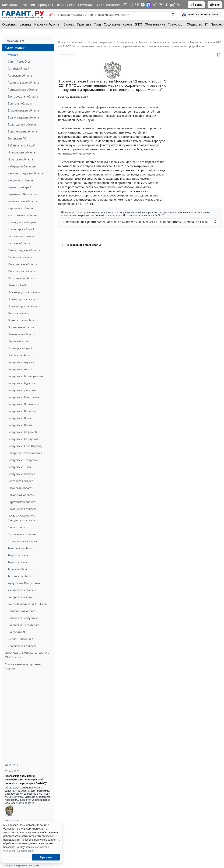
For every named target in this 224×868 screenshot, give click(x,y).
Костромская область (22, 215)
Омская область (19, 313)
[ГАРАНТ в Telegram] (155, 5)
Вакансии (28, 5)
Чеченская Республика (23, 618)
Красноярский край (21, 229)
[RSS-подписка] (178, 5)
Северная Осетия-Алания (25, 453)
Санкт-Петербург (19, 62)
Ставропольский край (23, 541)
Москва (13, 55)
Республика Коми (20, 418)
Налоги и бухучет (48, 24)
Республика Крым (20, 425)
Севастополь (16, 527)
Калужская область (21, 180)
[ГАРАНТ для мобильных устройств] (131, 5)
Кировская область (21, 208)
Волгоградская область (24, 117)
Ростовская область (21, 481)
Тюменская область (21, 576)
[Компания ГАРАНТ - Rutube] (173, 5)
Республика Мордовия (23, 439)
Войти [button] (196, 5)
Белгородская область (23, 96)
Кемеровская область (22, 201)
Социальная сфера (118, 24)
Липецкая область (20, 257)
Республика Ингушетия (24, 397)
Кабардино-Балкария (22, 166)
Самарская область (21, 495)
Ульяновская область (22, 590)
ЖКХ (139, 24)
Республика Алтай (20, 369)
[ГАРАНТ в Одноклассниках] (167, 5)
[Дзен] (143, 5)
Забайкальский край (22, 145)
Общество (195, 24)
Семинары (86, 5)
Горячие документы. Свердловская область (23, 518)
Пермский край (18, 341)
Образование (155, 24)
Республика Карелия (22, 411)
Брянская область (20, 103)
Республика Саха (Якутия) (25, 446)
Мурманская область (22, 278)
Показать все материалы (81, 245)
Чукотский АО (17, 632)
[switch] (52, 15)
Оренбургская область (23, 320)
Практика (84, 24)
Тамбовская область (21, 548)
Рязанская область (20, 488)
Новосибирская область (24, 306)
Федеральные (14, 41)
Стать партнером (110, 5)
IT (206, 24)
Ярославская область (22, 646)
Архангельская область (23, 83)
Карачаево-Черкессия (22, 194)
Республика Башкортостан (26, 376)
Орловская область (21, 327)
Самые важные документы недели (23, 666)
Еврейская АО (17, 138)
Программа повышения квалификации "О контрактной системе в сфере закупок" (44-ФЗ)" (26, 779)
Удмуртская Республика (24, 583)
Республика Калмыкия (23, 404)
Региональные (15, 48)
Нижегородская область (24, 292)
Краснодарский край (22, 222)
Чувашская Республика (23, 625)
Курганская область (21, 236)
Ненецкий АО (17, 285)
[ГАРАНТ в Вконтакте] (137, 5)
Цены (60, 5)
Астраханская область (23, 89)
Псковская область (20, 355)
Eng (215, 5)
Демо (71, 5)
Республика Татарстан (23, 460)
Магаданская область (22, 264)
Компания (10, 5)
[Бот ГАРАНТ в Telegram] (161, 5)
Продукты (45, 5)
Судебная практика (17, 24)
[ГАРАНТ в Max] (149, 5)
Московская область (22, 271)
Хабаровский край (20, 597)
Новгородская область (23, 299)
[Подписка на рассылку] (125, 5)
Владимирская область (23, 110)
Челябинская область (22, 611)
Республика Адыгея (21, 362)
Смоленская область (22, 534)
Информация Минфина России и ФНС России (27, 655)
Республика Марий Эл (23, 432)
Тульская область (19, 569)
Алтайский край (18, 69)
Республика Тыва (19, 467)
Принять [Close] (46, 857)
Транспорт (176, 24)
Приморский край (20, 348)
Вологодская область (22, 124)
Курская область (19, 243)
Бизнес (69, 24)
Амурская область (20, 76)
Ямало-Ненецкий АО (22, 639)
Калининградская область (25, 173)
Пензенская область (21, 334)
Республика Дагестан (22, 390)
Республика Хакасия (21, 474)
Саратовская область (22, 502)
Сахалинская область (22, 509)
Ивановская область (22, 152)
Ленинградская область (24, 250)
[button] (201, 15)
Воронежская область (22, 131)
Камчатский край (19, 187)
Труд (98, 24)
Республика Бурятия (21, 383)
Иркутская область (20, 159)
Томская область (19, 562)
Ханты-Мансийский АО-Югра (27, 604)
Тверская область (20, 555)
